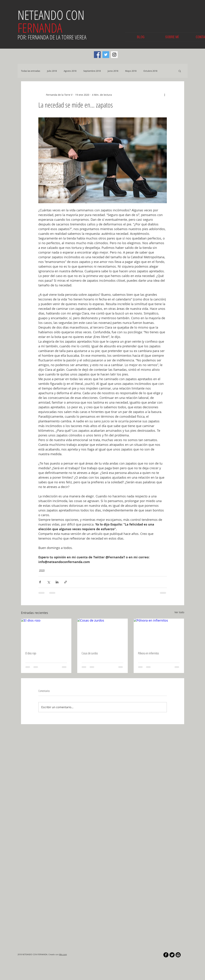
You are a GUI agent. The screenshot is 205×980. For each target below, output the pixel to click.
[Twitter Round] (172, 955)
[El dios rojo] (46, 633)
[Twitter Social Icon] (106, 55)
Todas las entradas (31, 71)
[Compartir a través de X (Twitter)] (49, 582)
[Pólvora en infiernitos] (159, 633)
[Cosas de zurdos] (102, 633)
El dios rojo (31, 653)
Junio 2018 (113, 71)
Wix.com (63, 954)
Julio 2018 (52, 71)
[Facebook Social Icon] (97, 55)
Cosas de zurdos (90, 653)
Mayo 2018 (131, 71)
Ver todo (179, 612)
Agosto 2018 (70, 71)
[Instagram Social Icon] (114, 55)
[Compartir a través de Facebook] (40, 582)
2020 (42, 570)
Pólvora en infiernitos (148, 653)
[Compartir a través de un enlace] (66, 582)
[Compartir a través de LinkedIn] (57, 582)
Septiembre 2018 (92, 71)
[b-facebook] (166, 955)
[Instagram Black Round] (178, 955)
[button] (180, 71)
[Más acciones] (165, 95)
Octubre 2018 (150, 71)
